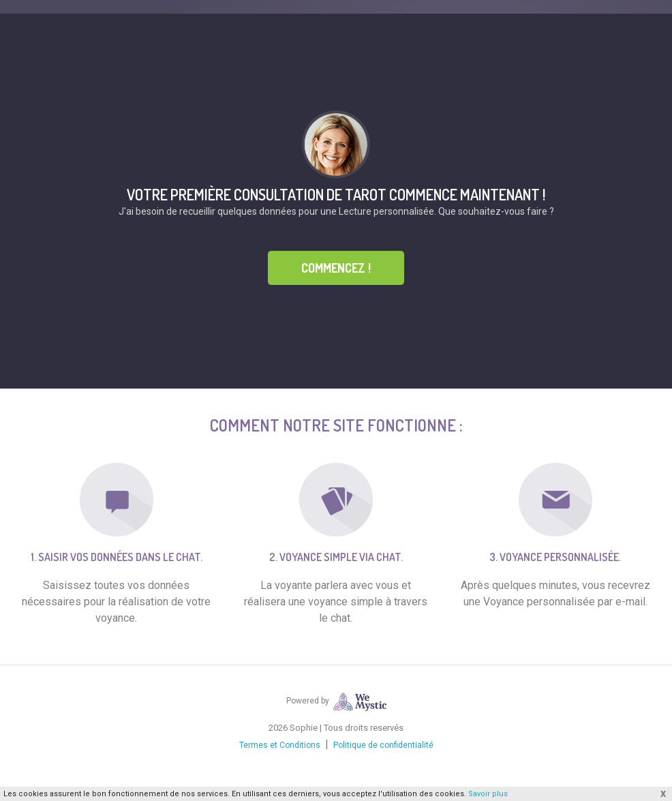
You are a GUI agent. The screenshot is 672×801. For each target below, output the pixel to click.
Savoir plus (488, 794)
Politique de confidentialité (383, 745)
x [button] (663, 793)
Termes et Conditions (280, 745)
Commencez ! (336, 268)
